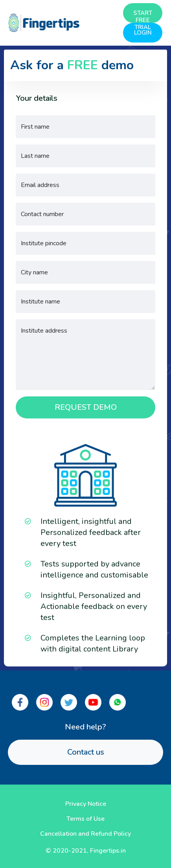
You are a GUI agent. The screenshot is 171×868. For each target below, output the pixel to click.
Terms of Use (85, 819)
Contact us (86, 752)
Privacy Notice (86, 804)
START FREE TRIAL (143, 16)
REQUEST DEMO (86, 407)
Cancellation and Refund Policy (85, 834)
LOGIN (143, 33)
